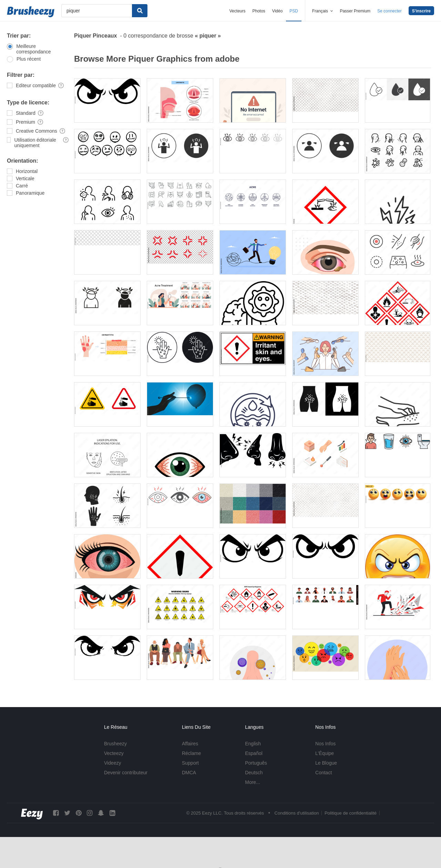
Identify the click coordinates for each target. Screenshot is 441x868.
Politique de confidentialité (351, 813)
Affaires (190, 744)
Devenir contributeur (126, 773)
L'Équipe (325, 753)
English (253, 744)
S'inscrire (421, 11)
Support (190, 763)
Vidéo (277, 11)
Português (256, 763)
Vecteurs (238, 11)
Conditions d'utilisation (297, 813)
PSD (294, 11)
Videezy (113, 763)
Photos (259, 11)
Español (254, 753)
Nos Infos (325, 744)
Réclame (191, 753)
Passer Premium (355, 11)
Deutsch (254, 773)
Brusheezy (115, 744)
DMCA (189, 773)
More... (253, 782)
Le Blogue (326, 763)
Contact (324, 773)
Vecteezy (114, 753)
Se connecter (389, 11)
